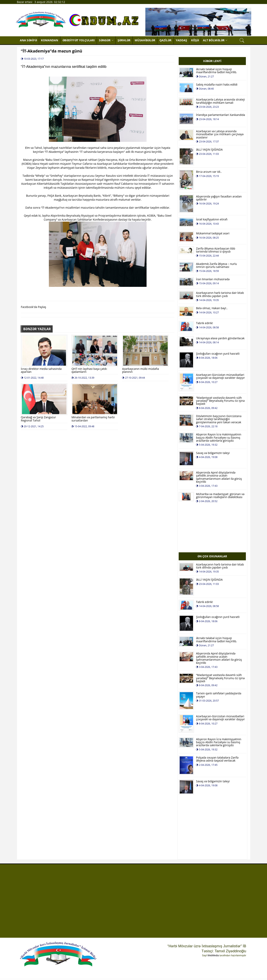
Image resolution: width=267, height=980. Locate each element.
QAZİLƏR (165, 40)
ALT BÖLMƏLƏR (215, 40)
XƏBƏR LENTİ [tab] (212, 61)
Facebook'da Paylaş (34, 307)
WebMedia (213, 955)
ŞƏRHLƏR (124, 40)
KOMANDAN (50, 40)
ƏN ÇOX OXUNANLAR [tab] (212, 556)
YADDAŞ (181, 40)
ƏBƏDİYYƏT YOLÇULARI (79, 40)
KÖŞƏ (195, 40)
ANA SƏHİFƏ (28, 40)
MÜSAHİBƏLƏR (145, 40)
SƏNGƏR (106, 40)
